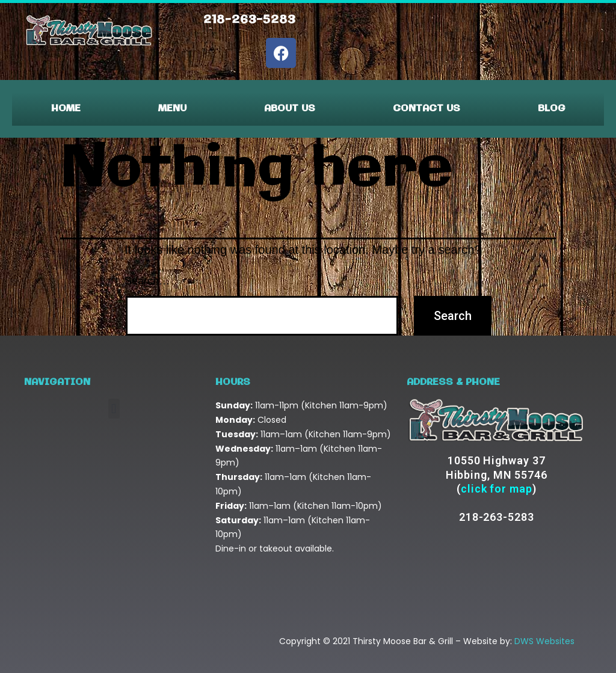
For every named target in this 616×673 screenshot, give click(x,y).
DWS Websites (544, 641)
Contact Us (427, 109)
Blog (552, 109)
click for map (497, 489)
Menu (172, 109)
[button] (114, 409)
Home (66, 109)
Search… (147, 281)
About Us (290, 109)
